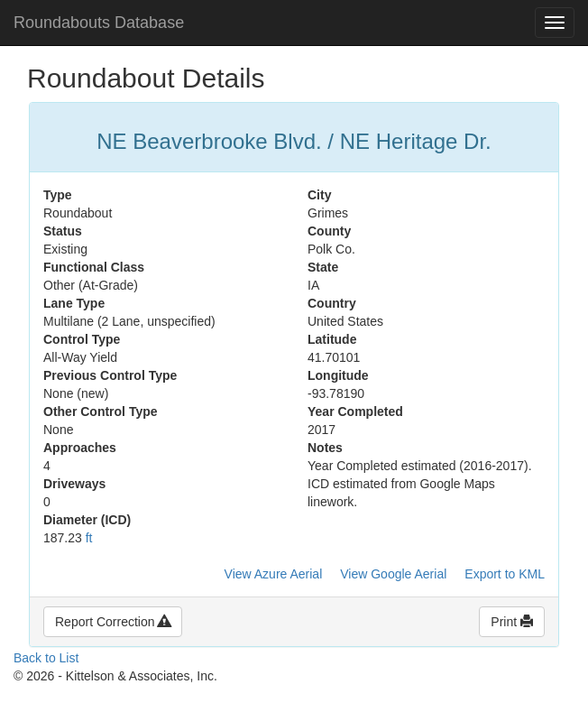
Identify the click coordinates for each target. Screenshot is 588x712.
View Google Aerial (393, 574)
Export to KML (505, 574)
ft (89, 538)
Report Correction (113, 622)
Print (512, 622)
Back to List (46, 658)
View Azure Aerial (274, 574)
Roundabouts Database (99, 23)
